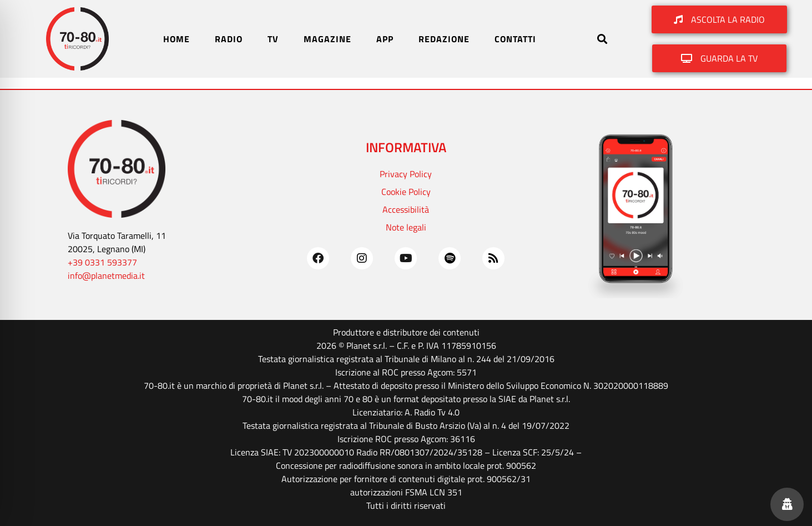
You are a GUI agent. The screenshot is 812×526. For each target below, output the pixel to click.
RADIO (229, 39)
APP (385, 39)
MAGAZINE (327, 39)
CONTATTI (515, 39)
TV (273, 39)
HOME (176, 39)
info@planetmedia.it (106, 275)
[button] (602, 39)
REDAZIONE (444, 39)
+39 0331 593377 (102, 262)
